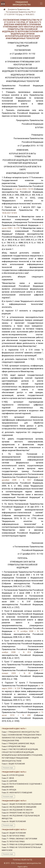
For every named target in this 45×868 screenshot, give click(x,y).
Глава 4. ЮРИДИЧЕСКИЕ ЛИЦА (14, 746)
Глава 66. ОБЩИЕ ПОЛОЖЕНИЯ (14, 821)
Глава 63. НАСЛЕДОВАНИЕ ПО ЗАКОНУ (17, 810)
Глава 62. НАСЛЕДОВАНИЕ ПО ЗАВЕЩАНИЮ (19, 807)
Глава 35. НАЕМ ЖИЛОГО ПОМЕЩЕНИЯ (17, 793)
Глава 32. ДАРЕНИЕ (9, 781)
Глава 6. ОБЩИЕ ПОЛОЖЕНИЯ (13, 764)
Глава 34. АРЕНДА (9, 790)
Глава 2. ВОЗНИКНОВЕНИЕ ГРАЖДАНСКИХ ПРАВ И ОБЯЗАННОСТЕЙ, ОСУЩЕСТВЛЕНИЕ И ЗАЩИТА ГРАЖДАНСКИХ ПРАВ (22, 738)
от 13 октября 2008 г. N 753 (28, 631)
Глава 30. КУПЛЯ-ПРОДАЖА (13, 775)
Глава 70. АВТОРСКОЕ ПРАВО (13, 836)
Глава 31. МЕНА (8, 778)
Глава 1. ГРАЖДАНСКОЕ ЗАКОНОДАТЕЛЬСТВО (21, 732)
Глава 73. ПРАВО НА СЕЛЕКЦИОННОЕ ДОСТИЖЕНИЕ (22, 844)
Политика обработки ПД (23, 860)
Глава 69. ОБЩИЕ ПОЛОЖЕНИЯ (14, 833)
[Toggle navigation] (41, 3)
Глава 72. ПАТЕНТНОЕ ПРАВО (13, 842)
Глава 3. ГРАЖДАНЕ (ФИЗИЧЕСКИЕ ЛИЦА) (18, 744)
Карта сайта (23, 867)
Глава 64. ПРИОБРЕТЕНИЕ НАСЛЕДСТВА (18, 813)
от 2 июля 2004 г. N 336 (23, 189)
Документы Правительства (19, 9)
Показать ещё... (8, 768)
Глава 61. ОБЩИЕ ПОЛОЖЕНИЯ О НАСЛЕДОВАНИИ (22, 804)
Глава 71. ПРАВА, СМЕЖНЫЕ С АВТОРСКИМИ (19, 839)
